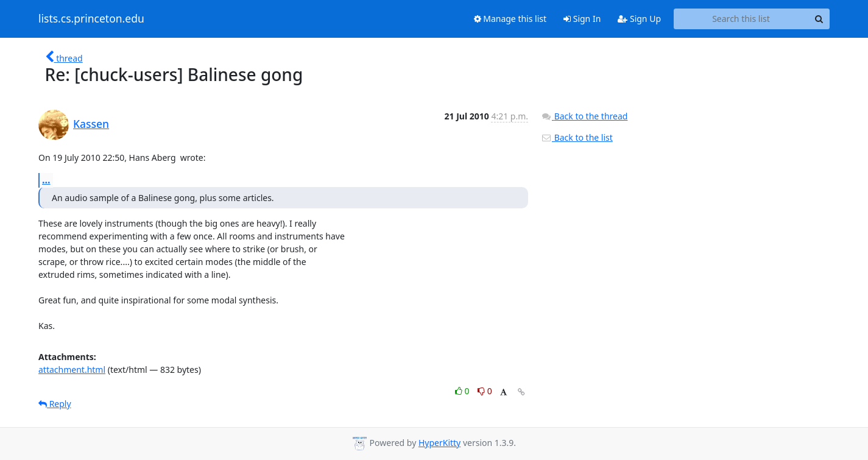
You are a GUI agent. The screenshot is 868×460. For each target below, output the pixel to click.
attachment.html (72, 370)
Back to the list (577, 137)
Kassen (91, 124)
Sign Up (639, 19)
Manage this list (510, 19)
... (46, 180)
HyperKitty (439, 443)
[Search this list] (741, 19)
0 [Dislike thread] (485, 391)
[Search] (819, 19)
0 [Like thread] (463, 391)
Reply (55, 404)
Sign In (582, 19)
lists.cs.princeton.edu (91, 19)
